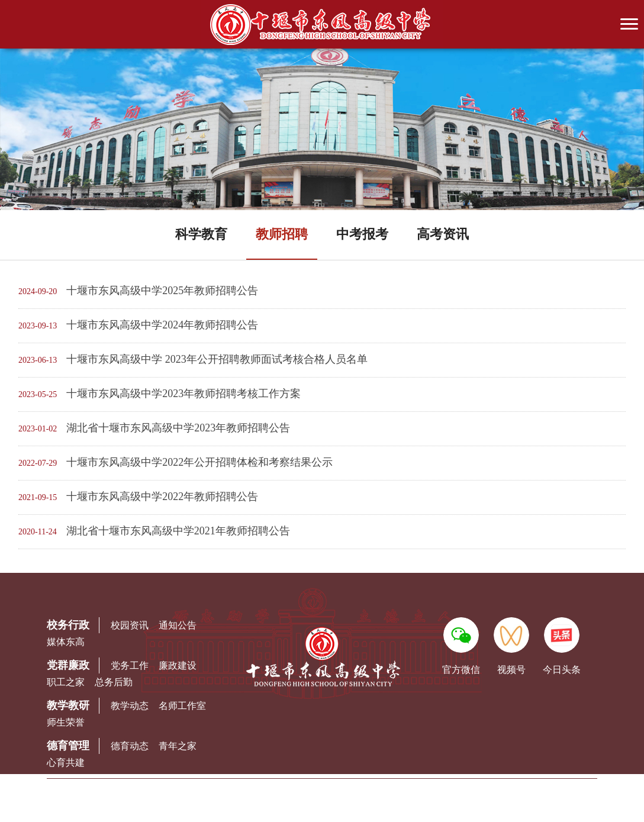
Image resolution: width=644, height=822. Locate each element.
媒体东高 (66, 642)
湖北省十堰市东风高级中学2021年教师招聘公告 (178, 531)
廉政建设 (178, 665)
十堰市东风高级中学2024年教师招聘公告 (162, 325)
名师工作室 (182, 706)
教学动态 (130, 706)
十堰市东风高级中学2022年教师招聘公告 (162, 497)
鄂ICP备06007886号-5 (432, 808)
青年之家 (178, 746)
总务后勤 (114, 682)
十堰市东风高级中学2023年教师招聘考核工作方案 (183, 394)
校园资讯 (130, 625)
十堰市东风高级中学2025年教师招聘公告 (162, 291)
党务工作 (130, 665)
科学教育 (201, 234)
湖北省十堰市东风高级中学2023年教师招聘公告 (178, 428)
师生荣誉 (66, 722)
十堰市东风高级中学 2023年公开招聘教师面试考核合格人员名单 (217, 359)
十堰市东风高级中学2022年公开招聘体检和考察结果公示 (199, 462)
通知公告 (178, 625)
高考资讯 (443, 234)
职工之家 (66, 682)
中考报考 (362, 234)
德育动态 (130, 746)
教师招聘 (282, 234)
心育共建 (66, 763)
